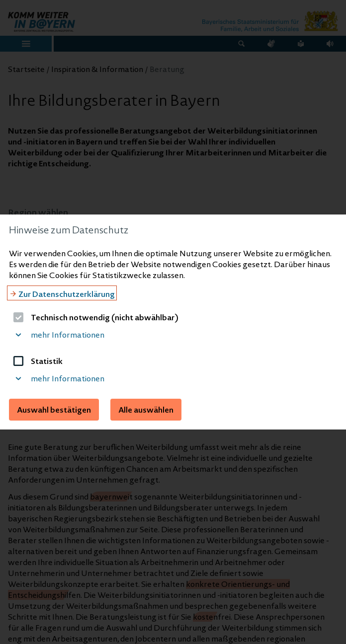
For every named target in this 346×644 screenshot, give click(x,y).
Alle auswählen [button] (146, 410)
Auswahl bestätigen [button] (54, 410)
